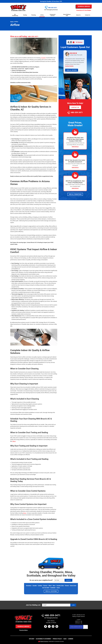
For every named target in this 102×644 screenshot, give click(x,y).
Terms (87, 628)
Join (73, 605)
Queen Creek (41, 587)
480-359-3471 (34, 36)
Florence (49, 585)
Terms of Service (79, 627)
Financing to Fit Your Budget (84, 10)
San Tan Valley (49, 587)
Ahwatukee (30, 585)
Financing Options (23, 630)
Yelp (57, 626)
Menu (1, 12)
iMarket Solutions (44, 641)
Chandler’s (44, 58)
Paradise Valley (65, 585)
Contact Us (75, 107)
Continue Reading (69, 66)
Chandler (37, 585)
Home (12, 22)
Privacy (85, 628)
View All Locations (51, 591)
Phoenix (73, 585)
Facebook (46, 626)
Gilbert (14, 441)
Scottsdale (57, 587)
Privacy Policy (75, 627)
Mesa (25, 513)
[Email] (59, 605)
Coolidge (43, 585)
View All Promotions (75, 196)
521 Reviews (79, 42)
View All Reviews (72, 70)
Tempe (63, 587)
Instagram (53, 626)
